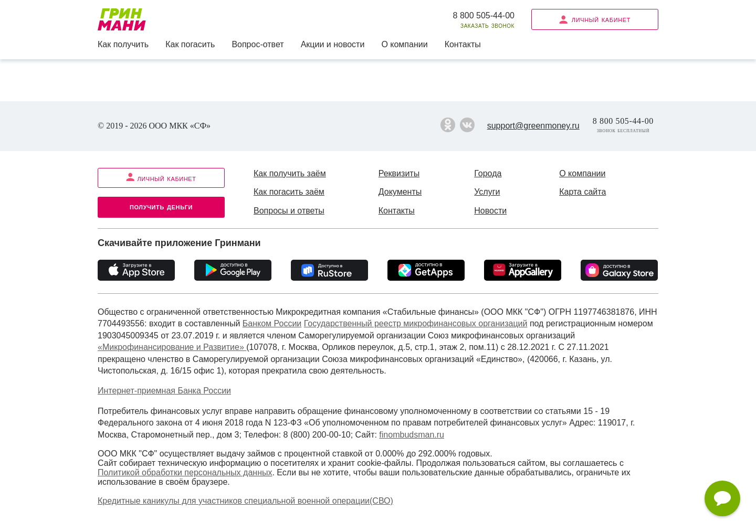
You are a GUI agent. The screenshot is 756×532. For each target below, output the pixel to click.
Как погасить (190, 44)
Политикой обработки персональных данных (185, 472)
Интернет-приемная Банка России (164, 391)
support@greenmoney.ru (533, 126)
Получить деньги (161, 206)
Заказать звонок (487, 25)
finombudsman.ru (412, 435)
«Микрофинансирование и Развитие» (172, 347)
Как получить (123, 44)
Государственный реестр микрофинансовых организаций (416, 323)
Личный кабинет (595, 19)
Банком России (272, 323)
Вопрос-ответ (258, 44)
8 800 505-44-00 (484, 15)
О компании (404, 44)
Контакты (463, 44)
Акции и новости (333, 44)
